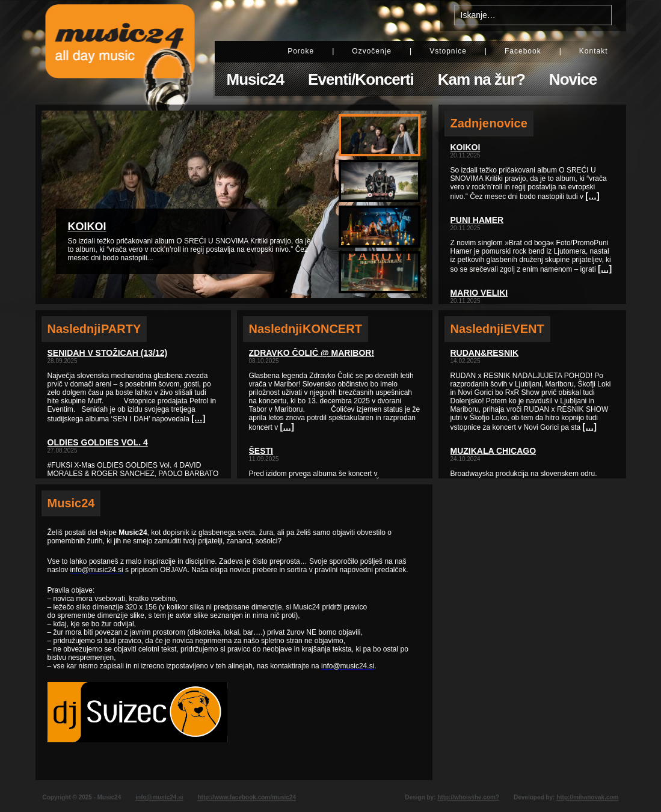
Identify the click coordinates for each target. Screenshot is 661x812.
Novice (573, 79)
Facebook (523, 51)
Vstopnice (448, 51)
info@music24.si (159, 797)
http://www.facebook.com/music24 (247, 797)
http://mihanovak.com (587, 797)
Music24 (256, 79)
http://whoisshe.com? (468, 797)
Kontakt (594, 51)
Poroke (301, 51)
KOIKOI (87, 227)
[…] (198, 418)
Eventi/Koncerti (361, 79)
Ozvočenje (372, 51)
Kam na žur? (481, 79)
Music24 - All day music (120, 52)
